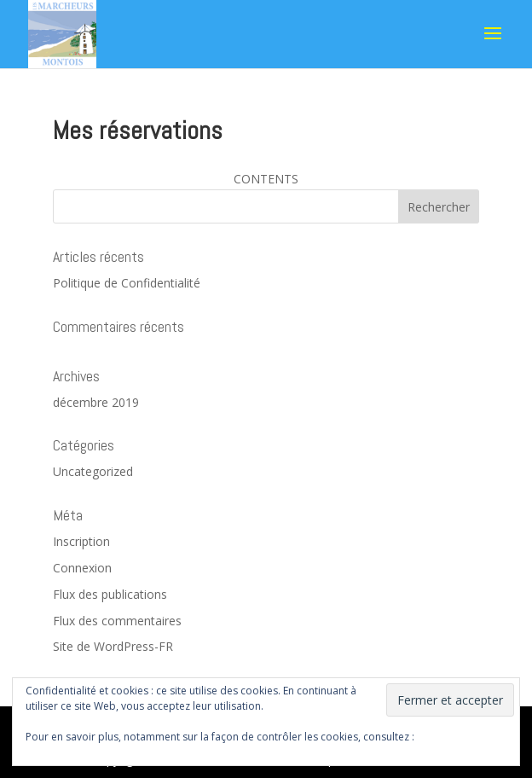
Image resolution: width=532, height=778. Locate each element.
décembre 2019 (96, 402)
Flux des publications (110, 594)
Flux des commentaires (117, 621)
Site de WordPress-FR (113, 646)
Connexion (82, 568)
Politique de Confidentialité (127, 283)
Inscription (81, 541)
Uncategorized (93, 471)
